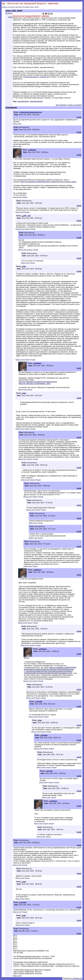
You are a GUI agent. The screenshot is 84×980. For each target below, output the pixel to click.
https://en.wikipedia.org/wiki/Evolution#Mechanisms (38, 382)
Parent (27, 212)
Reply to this (17, 124)
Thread (25, 197)
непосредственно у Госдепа (35, 77)
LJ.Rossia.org (77, 979)
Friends (26, 7)
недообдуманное (36, 102)
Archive (19, 7)
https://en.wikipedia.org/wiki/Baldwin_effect (35, 384)
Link (10, 17)
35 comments (61, 105)
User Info (34, 7)
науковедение (23, 102)
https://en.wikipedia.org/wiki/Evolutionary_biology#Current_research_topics (48, 182)
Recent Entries (8, 7)
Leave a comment (75, 105)
